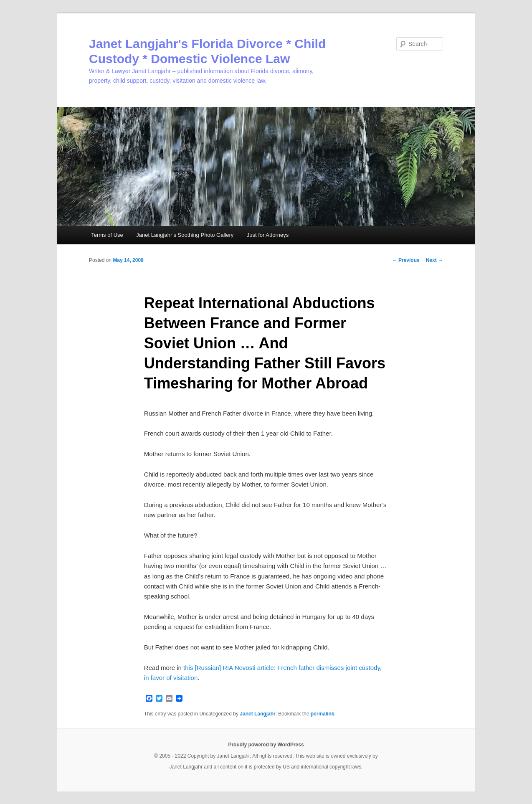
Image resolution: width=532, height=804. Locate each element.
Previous (406, 260)
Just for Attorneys (268, 235)
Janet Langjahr (257, 714)
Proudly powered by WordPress (266, 745)
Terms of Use (107, 235)
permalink (323, 714)
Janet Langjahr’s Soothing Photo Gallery (185, 235)
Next (434, 260)
